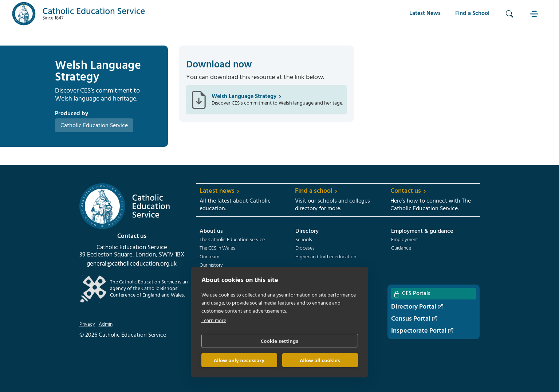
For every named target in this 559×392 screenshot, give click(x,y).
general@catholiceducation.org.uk (132, 264)
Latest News (425, 13)
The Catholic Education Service (232, 240)
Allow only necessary (239, 360)
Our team (209, 257)
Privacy (87, 325)
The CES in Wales (217, 248)
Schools (304, 240)
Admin (106, 325)
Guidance (401, 248)
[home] (79, 14)
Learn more (214, 321)
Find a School (472, 13)
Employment (405, 240)
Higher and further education (326, 257)
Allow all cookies (320, 360)
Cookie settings (279, 341)
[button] (535, 14)
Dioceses (305, 248)
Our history (211, 266)
